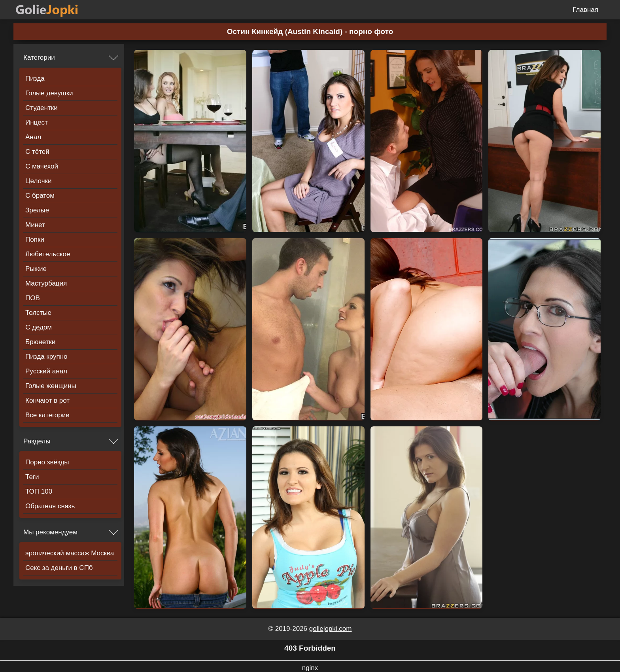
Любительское (48, 254)
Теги (32, 477)
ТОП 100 (39, 491)
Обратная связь (50, 506)
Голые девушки (49, 93)
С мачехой (42, 166)
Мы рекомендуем (50, 532)
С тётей (37, 152)
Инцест (37, 122)
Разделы (37, 441)
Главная (585, 10)
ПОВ (33, 298)
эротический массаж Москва (70, 553)
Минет (35, 225)
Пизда (35, 79)
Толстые (38, 313)
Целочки (38, 181)
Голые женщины (51, 386)
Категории (39, 58)
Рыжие (36, 269)
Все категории (47, 415)
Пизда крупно (46, 357)
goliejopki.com (331, 629)
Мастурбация (46, 283)
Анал (33, 137)
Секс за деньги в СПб (59, 568)
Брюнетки (40, 342)
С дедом (39, 327)
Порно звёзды (47, 462)
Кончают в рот (47, 400)
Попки (35, 239)
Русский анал (46, 371)
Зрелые (37, 210)
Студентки (42, 108)
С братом (40, 196)
